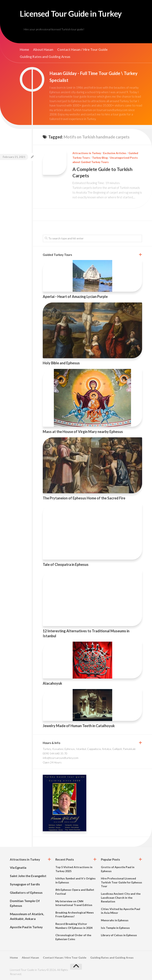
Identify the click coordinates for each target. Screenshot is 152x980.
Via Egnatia (18, 867)
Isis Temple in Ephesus (115, 928)
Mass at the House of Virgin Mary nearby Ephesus (83, 431)
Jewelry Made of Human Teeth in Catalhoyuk (79, 726)
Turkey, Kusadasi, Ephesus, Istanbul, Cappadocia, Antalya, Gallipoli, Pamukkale (89, 749)
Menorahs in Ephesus (115, 920)
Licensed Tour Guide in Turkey (74, 14)
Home (24, 50)
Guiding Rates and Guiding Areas (45, 57)
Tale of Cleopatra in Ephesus (66, 564)
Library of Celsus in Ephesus (119, 935)
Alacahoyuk (52, 683)
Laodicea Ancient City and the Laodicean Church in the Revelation (121, 897)
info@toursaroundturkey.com (61, 758)
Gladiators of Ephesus (26, 892)
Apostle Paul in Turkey (26, 927)
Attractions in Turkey (87, 153)
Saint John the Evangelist (28, 876)
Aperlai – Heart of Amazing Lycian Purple (75, 297)
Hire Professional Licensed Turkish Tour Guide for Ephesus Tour (122, 882)
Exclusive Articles (115, 153)
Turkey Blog (100, 158)
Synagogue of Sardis (25, 884)
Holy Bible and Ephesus (61, 363)
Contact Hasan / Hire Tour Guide (82, 50)
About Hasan (43, 50)
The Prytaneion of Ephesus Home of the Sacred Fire (84, 498)
